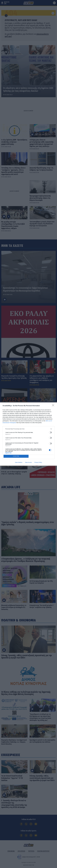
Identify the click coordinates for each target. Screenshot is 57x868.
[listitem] (28, 429)
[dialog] (28, 434)
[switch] (50, 432)
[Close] (54, 406)
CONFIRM (16, 456)
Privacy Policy (38, 462)
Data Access (28, 462)
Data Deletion (19, 462)
